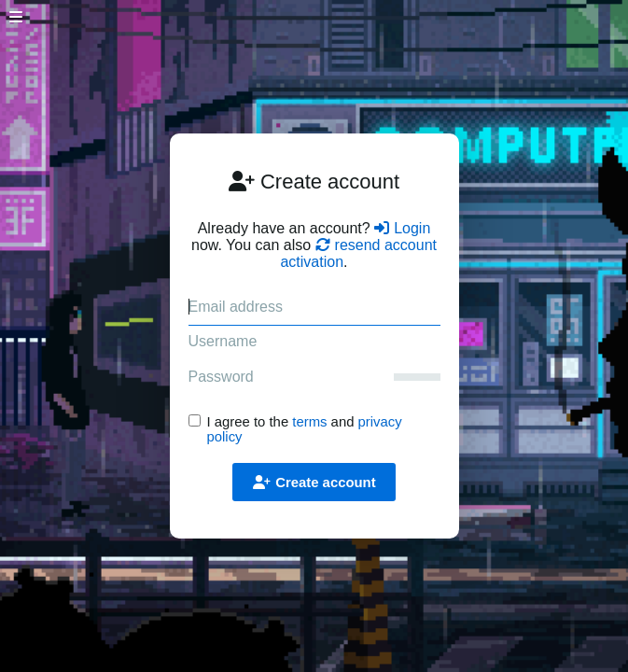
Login (402, 228)
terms (309, 422)
